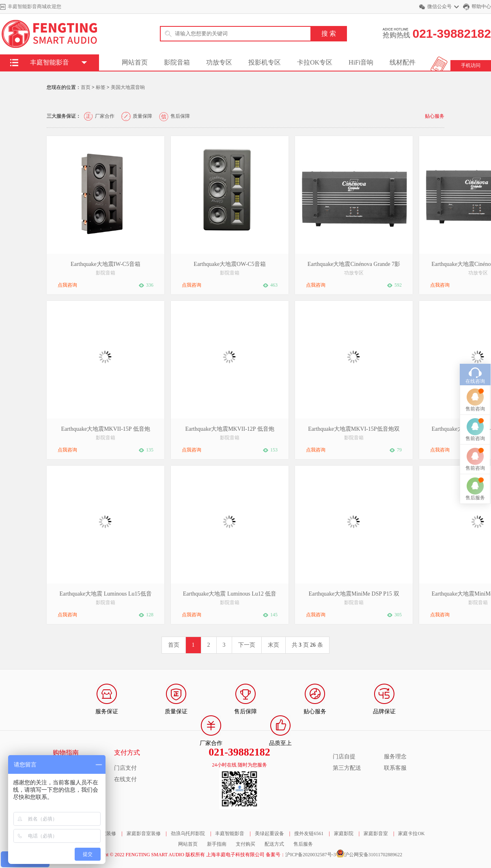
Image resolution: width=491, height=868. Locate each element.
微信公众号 (439, 6)
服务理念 (395, 757)
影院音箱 (177, 62)
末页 (273, 645)
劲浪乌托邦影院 (188, 833)
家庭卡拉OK (411, 833)
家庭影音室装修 (144, 833)
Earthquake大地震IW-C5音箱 (106, 264)
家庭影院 (344, 833)
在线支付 (125, 779)
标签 (101, 87)
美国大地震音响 (128, 87)
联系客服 (395, 768)
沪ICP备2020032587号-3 (311, 855)
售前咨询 (475, 355)
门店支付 (125, 768)
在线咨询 (475, 327)
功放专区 (219, 62)
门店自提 (344, 757)
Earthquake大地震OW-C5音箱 (229, 264)
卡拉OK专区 (315, 62)
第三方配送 (347, 768)
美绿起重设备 (269, 833)
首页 (86, 87)
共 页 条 (307, 645)
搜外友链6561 (309, 833)
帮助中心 (481, 6)
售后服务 (303, 844)
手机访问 (471, 65)
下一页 (247, 645)
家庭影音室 (376, 833)
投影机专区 (265, 62)
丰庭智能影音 (230, 833)
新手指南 (217, 844)
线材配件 (403, 62)
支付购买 (245, 844)
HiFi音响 (361, 62)
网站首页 (135, 62)
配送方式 (274, 844)
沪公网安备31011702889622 (373, 855)
